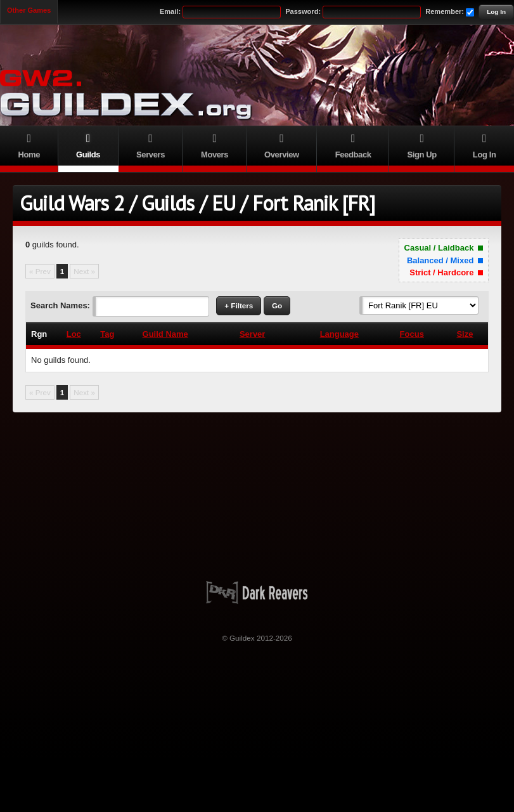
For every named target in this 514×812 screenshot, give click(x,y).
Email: (170, 11)
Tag (107, 334)
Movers (214, 145)
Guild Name (165, 334)
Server (252, 334)
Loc (74, 334)
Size (465, 334)
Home (29, 145)
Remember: (445, 11)
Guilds (88, 145)
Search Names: (60, 305)
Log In (496, 12)
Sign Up (422, 145)
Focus (412, 334)
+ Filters (239, 305)
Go (277, 305)
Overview (282, 145)
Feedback (353, 145)
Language (339, 334)
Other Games (29, 10)
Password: (303, 11)
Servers (151, 145)
